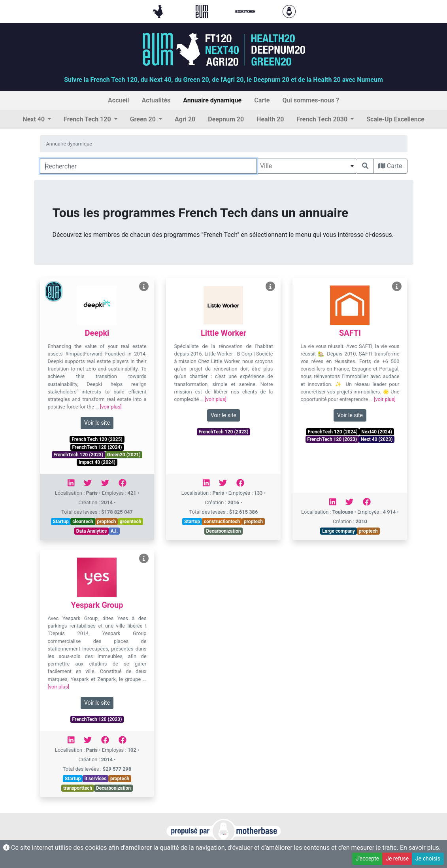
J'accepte (367, 859)
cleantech (83, 522)
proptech (106, 522)
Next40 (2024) (377, 432)
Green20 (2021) (124, 455)
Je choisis (428, 859)
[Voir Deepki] (144, 286)
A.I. (114, 531)
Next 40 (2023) (377, 439)
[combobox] (307, 166)
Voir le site (97, 423)
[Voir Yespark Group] (144, 559)
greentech (130, 522)
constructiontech (222, 522)
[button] (37, 119)
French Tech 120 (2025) (97, 439)
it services (96, 779)
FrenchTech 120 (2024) (97, 447)
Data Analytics (92, 531)
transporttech (78, 788)
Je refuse (397, 859)
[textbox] (307, 166)
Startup (61, 522)
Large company (339, 531)
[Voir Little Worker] (270, 286)
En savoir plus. (420, 848)
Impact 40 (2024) (97, 462)
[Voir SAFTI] (397, 286)
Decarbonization (223, 531)
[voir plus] (111, 407)
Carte (390, 166)
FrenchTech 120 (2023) (78, 455)
